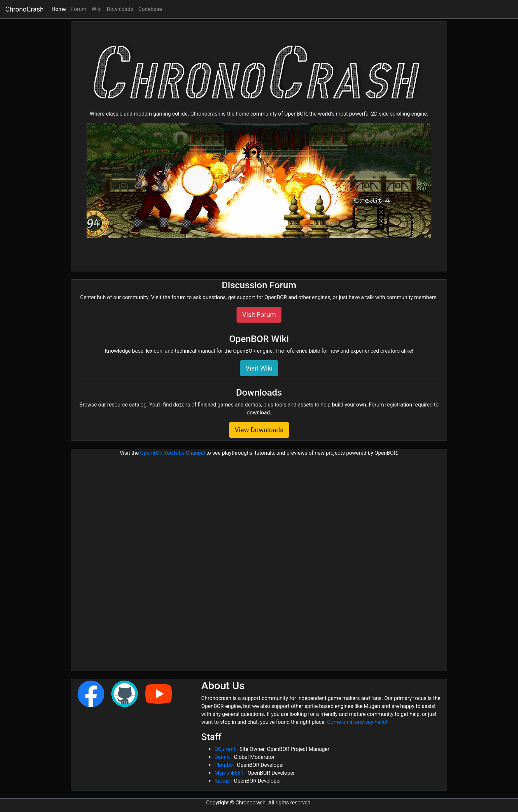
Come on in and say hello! (357, 722)
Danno (222, 757)
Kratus (222, 781)
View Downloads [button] (259, 430)
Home (60, 9)
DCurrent (225, 749)
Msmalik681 (229, 773)
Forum (79, 9)
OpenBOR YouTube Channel (172, 453)
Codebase (150, 9)
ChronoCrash (24, 9)
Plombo (223, 765)
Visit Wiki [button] (259, 368)
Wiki (96, 9)
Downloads (120, 9)
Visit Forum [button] (259, 315)
